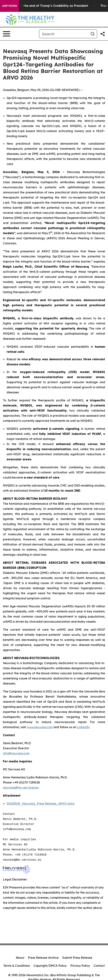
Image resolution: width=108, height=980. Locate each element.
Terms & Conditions (17, 966)
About (20, 958)
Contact (99, 966)
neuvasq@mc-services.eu (21, 787)
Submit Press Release (77, 958)
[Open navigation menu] (7, 34)
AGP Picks (10, 6)
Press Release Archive (43, 958)
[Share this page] (103, 34)
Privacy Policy (80, 966)
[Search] (64, 34)
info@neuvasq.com (16, 753)
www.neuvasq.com (40, 727)
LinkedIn (83, 727)
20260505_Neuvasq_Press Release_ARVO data (40, 804)
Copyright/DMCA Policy (50, 966)
